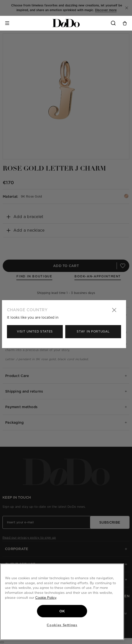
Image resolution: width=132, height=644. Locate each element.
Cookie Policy (46, 598)
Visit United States (35, 331)
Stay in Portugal (93, 331)
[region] (62, 602)
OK (62, 611)
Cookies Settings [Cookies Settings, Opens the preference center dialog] (62, 625)
